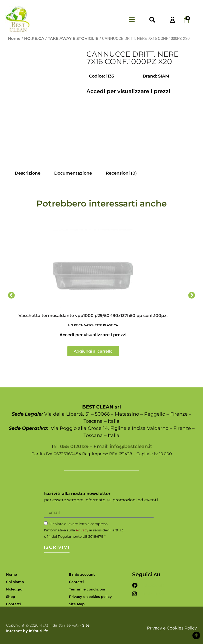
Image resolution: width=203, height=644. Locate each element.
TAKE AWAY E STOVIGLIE (73, 39)
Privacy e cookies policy (90, 597)
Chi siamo (15, 582)
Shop (11, 597)
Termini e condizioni (87, 589)
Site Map (77, 604)
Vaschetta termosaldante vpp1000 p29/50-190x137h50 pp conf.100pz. (93, 316)
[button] (132, 20)
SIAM (164, 76)
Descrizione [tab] (28, 173)
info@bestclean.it (131, 446)
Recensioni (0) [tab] (121, 173)
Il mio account (82, 574)
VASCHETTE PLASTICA (101, 325)
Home (14, 39)
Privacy (82, 530)
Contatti (13, 604)
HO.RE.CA (34, 39)
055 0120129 (74, 446)
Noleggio (14, 589)
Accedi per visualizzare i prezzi (128, 91)
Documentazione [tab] (73, 173)
